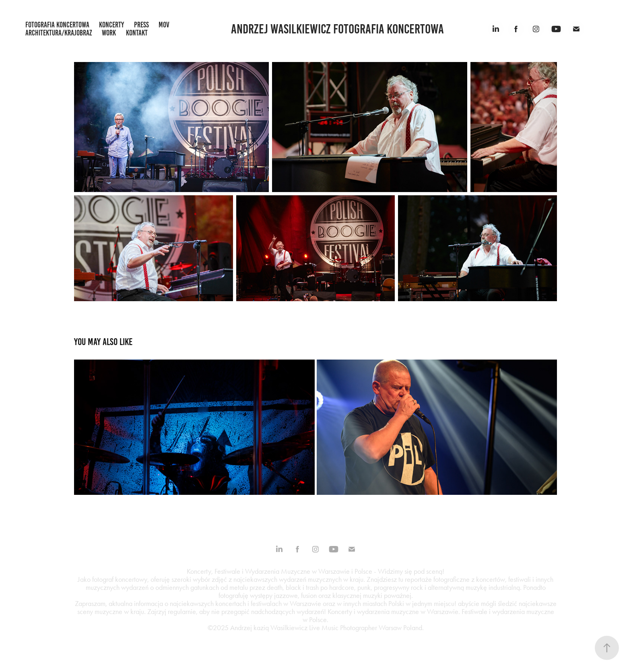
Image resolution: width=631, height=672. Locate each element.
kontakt (137, 33)
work (109, 33)
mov (164, 25)
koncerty (111, 25)
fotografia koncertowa (57, 25)
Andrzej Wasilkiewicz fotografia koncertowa (337, 29)
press (141, 25)
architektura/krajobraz (59, 33)
